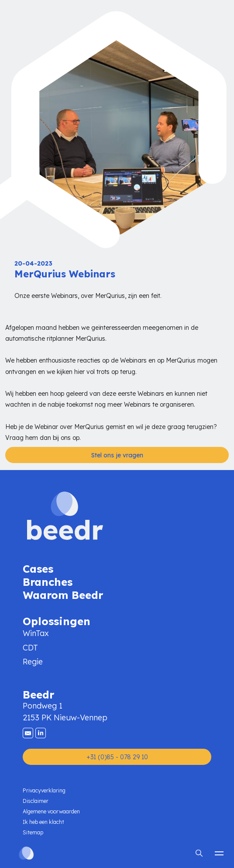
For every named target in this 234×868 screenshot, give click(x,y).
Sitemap (33, 832)
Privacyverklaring (44, 790)
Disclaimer (36, 801)
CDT (30, 648)
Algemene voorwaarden (51, 811)
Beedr (38, 694)
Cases (38, 568)
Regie (33, 662)
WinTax (36, 633)
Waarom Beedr (63, 594)
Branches (48, 581)
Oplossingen (57, 621)
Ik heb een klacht (43, 822)
